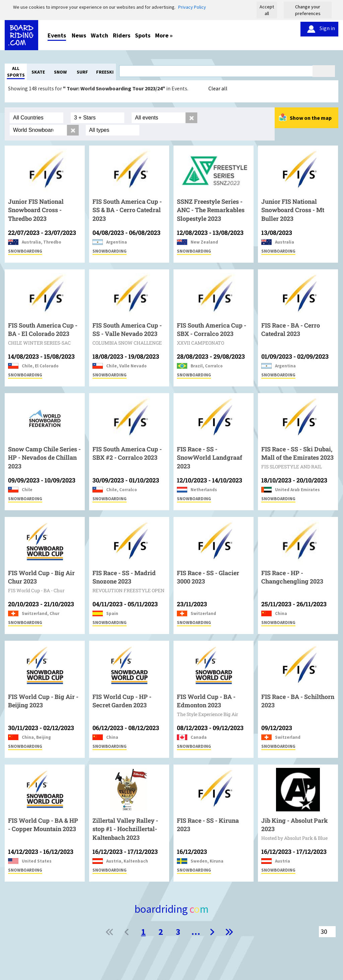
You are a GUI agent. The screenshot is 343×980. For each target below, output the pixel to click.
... (196, 932)
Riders (122, 35)
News (79, 35)
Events (57, 35)
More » (164, 35)
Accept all (267, 10)
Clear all (218, 88)
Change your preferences (308, 10)
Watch (99, 35)
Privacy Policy (192, 7)
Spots (143, 35)
